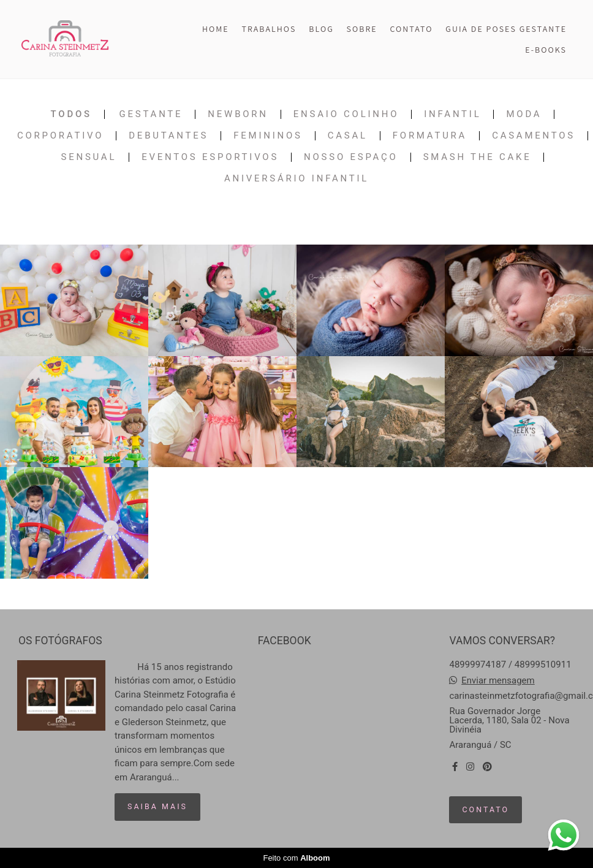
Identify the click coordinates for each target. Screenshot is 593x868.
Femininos (268, 136)
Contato (485, 809)
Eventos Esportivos (210, 157)
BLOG (321, 29)
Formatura (430, 136)
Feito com (296, 858)
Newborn (238, 114)
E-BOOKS (546, 50)
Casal (348, 136)
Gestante (151, 114)
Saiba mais (157, 806)
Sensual (89, 157)
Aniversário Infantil (296, 179)
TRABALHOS (269, 29)
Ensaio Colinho (346, 114)
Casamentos (534, 136)
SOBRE (362, 29)
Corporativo (60, 136)
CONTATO (412, 29)
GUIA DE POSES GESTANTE (506, 29)
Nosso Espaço (351, 157)
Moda (524, 114)
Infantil (452, 114)
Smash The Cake (478, 157)
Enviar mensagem (498, 681)
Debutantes (168, 136)
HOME (216, 29)
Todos (71, 114)
